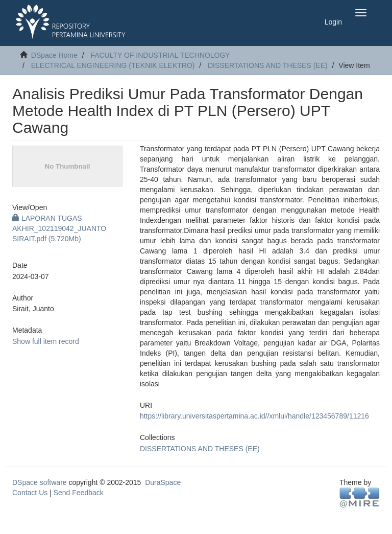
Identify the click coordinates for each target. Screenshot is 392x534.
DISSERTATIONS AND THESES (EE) (268, 65)
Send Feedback (79, 493)
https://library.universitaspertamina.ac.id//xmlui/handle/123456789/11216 (254, 416)
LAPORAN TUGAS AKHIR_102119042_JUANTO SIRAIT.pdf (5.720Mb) (59, 228)
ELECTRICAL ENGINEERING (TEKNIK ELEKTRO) (113, 65)
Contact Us (30, 493)
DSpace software (40, 482)
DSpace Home (54, 55)
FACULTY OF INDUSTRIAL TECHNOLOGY (160, 55)
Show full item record (46, 341)
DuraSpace (163, 482)
